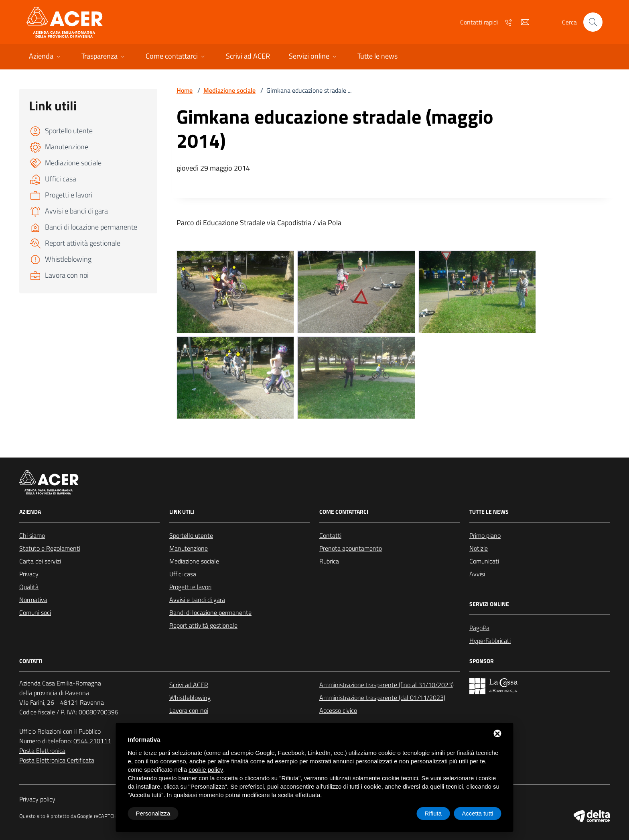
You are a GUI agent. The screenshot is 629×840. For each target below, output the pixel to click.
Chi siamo (32, 535)
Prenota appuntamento (351, 548)
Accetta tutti (477, 813)
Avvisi (477, 574)
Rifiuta (433, 813)
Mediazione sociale (229, 90)
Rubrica (329, 561)
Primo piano (485, 535)
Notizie (479, 548)
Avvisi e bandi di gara (197, 600)
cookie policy (206, 770)
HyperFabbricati (490, 641)
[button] (46, 57)
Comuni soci (35, 612)
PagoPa (479, 628)
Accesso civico (338, 710)
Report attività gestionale (203, 625)
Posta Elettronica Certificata (57, 760)
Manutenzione (189, 548)
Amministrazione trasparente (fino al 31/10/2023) (387, 685)
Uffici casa (183, 574)
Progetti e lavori (190, 587)
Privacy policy (37, 799)
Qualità (29, 587)
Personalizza (153, 813)
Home (185, 90)
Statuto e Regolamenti (50, 548)
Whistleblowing (190, 698)
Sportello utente (191, 535)
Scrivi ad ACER (189, 685)
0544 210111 (92, 741)
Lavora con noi (189, 710)
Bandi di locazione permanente (210, 612)
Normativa (33, 600)
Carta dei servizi (40, 561)
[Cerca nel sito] (593, 22)
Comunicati (484, 561)
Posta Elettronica (42, 751)
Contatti (330, 535)
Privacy (29, 574)
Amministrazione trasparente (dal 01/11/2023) (382, 698)
